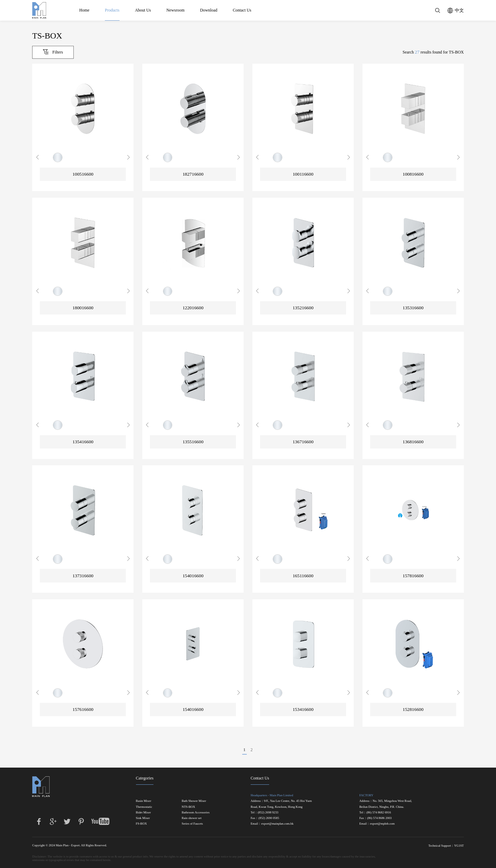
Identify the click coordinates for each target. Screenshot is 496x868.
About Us (143, 10)
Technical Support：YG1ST (446, 846)
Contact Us (242, 10)
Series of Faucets (192, 824)
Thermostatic (144, 807)
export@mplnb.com (382, 824)
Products (112, 10)
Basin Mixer (144, 801)
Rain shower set (192, 818)
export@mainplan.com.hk (277, 824)
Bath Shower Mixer (194, 801)
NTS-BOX (188, 807)
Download (209, 10)
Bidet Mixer (143, 813)
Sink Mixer (143, 818)
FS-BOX (142, 824)
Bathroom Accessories (196, 813)
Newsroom (175, 10)
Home (84, 10)
